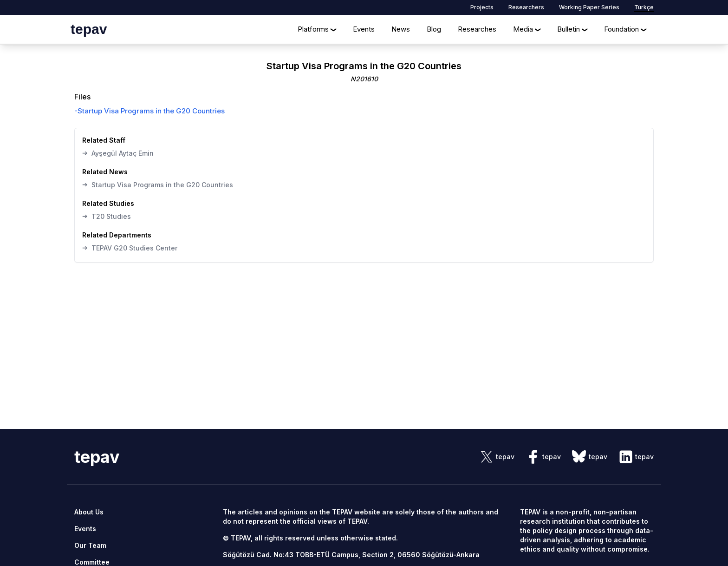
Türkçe (644, 7)
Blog (434, 29)
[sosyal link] (497, 457)
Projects (482, 7)
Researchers (526, 7)
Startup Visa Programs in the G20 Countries (158, 184)
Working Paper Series (589, 7)
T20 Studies (107, 216)
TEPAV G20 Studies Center (130, 248)
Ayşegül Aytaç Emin (118, 153)
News (401, 29)
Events (364, 29)
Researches (477, 29)
